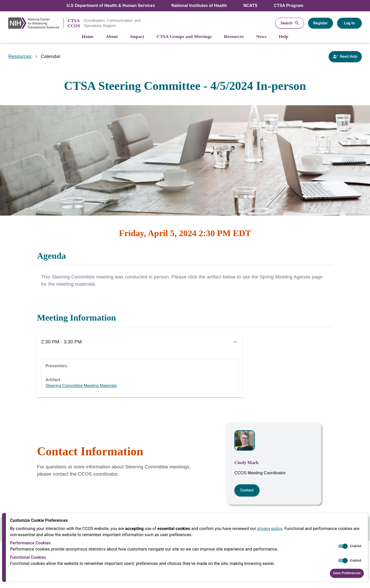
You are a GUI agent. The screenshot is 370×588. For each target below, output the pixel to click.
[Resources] (234, 37)
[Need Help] (345, 57)
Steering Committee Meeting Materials (81, 386)
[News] (261, 37)
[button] (140, 342)
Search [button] (290, 23)
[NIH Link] (36, 23)
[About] (112, 37)
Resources (20, 56)
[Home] (87, 37)
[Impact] (137, 37)
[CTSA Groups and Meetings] (184, 37)
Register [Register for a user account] (320, 23)
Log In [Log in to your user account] (349, 23)
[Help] (284, 37)
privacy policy (270, 529)
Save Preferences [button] (347, 573)
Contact (247, 490)
